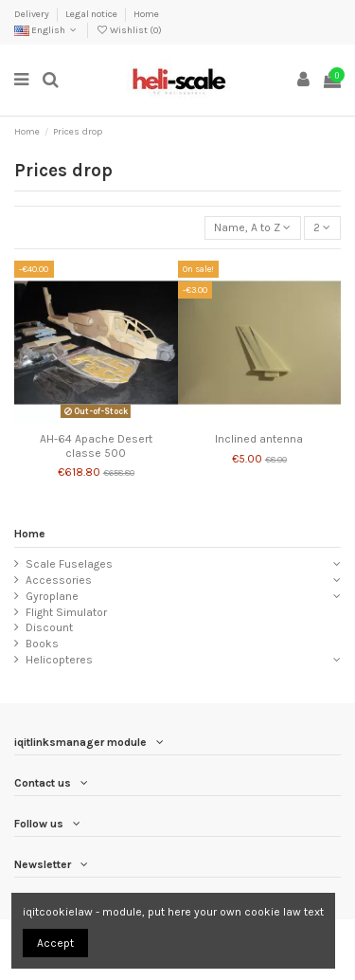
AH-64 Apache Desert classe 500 (96, 445)
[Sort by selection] (253, 228)
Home (146, 14)
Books (42, 644)
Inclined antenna (259, 439)
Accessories (59, 580)
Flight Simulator (66, 612)
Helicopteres (59, 660)
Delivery (33, 14)
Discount (49, 627)
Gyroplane (52, 596)
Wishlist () (129, 30)
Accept (55, 943)
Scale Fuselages (69, 564)
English (47, 30)
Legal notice (92, 14)
